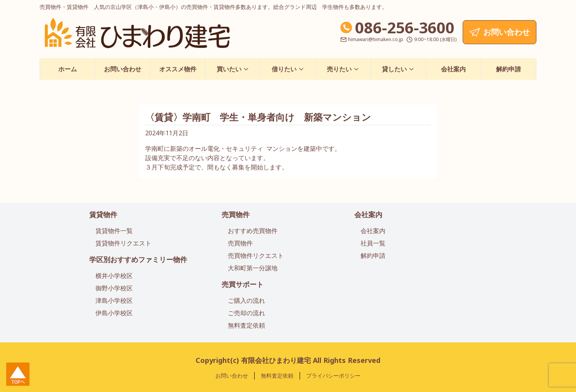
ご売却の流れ (246, 313)
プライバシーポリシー (333, 376)
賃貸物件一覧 (114, 231)
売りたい (343, 69)
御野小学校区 (114, 288)
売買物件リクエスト (256, 256)
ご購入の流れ (246, 300)
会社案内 (453, 69)
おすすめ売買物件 (253, 231)
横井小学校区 (114, 276)
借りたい (288, 69)
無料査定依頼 (246, 325)
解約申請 (508, 69)
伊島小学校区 (114, 313)
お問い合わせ (123, 69)
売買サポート (243, 284)
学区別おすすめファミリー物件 (138, 259)
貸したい (398, 69)
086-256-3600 (405, 27)
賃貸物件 (103, 214)
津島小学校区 (114, 300)
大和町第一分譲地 (253, 268)
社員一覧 (373, 243)
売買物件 (236, 214)
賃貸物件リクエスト (123, 243)
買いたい (233, 69)
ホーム (68, 69)
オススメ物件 (178, 69)
